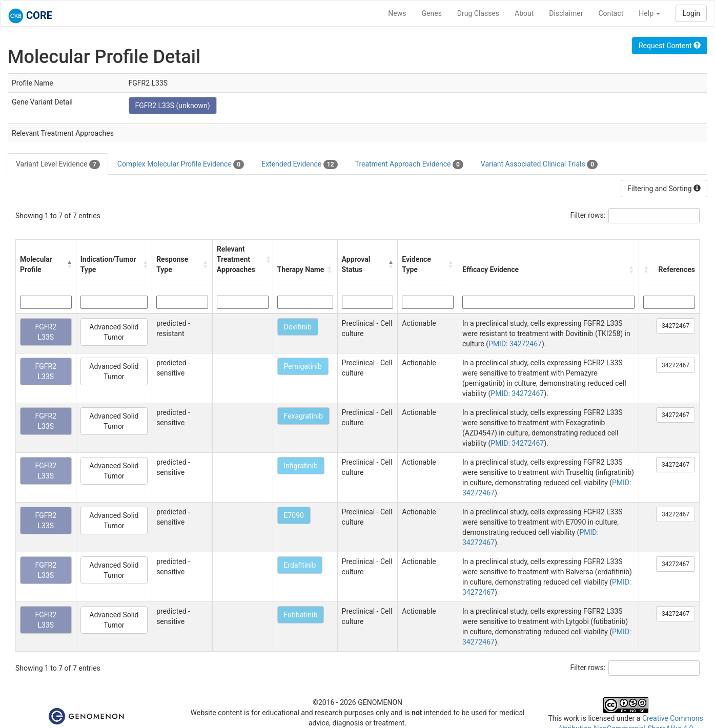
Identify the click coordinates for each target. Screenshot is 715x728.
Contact (611, 13)
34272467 (676, 326)
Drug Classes (478, 13)
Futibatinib (301, 615)
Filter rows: (588, 215)
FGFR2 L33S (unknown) (173, 106)
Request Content (670, 46)
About (524, 13)
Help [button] (649, 13)
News (397, 13)
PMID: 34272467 (515, 344)
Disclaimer (566, 13)
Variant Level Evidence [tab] (58, 164)
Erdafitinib (300, 565)
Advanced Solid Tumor (114, 332)
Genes (432, 13)
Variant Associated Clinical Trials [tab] (539, 164)
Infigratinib (301, 466)
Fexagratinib (304, 416)
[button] (69, 264)
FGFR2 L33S (46, 332)
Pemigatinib (303, 366)
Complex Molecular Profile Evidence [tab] (181, 164)
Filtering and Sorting (664, 189)
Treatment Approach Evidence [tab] (409, 164)
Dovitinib (298, 327)
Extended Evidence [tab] (299, 164)
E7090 (294, 515)
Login (691, 13)
